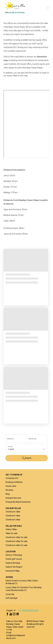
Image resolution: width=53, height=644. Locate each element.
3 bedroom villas (13, 512)
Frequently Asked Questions (18, 502)
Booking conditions (14, 482)
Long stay (10, 594)
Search (26, 458)
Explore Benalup (13, 563)
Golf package (12, 598)
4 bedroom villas (13, 516)
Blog (8, 494)
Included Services (13, 498)
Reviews (9, 490)
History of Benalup (14, 555)
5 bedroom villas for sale (17, 545)
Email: (9, 633)
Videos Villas (11, 529)
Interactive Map (13, 571)
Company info (12, 478)
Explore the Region (14, 567)
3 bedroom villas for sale (17, 537)
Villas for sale (12, 533)
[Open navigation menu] (48, 8)
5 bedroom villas (13, 520)
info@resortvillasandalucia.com (15, 637)
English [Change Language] (11, 610)
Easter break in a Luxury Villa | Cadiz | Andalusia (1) (22, 582)
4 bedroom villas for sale (17, 541)
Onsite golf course (14, 559)
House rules (11, 486)
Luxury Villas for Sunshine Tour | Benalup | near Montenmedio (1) (24, 589)
